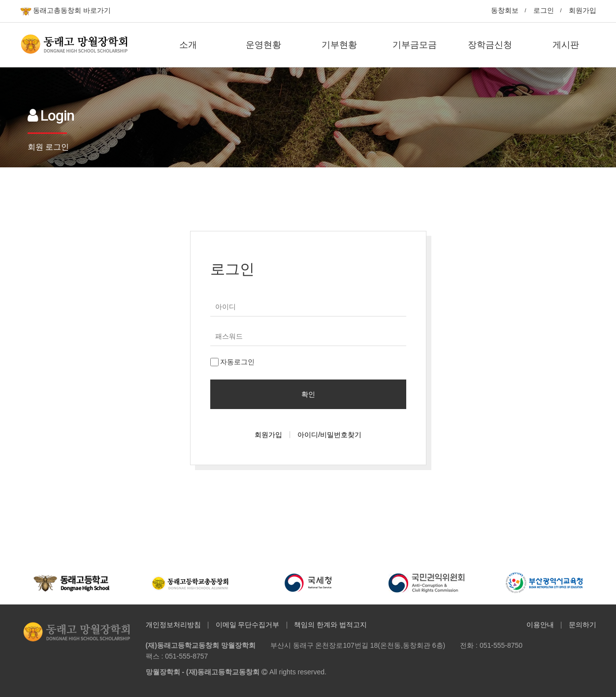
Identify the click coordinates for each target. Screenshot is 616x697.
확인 (308, 394)
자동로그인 (233, 362)
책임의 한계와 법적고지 (330, 625)
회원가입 (583, 10)
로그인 (544, 10)
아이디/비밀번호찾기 (329, 435)
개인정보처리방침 (173, 625)
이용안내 (540, 625)
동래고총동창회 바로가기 (66, 11)
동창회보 (505, 10)
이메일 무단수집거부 (248, 625)
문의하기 (583, 625)
